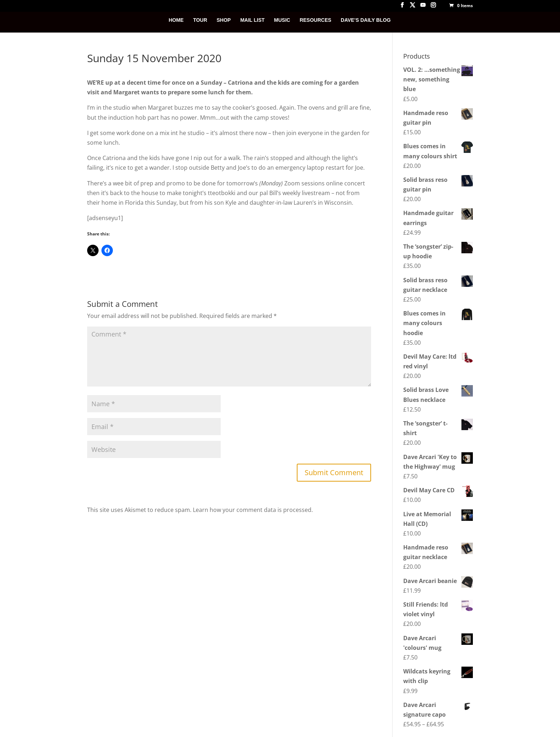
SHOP (224, 20)
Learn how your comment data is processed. (253, 510)
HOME (176, 20)
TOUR (200, 20)
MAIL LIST (252, 20)
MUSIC (282, 20)
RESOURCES (316, 20)
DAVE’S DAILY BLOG (366, 20)
